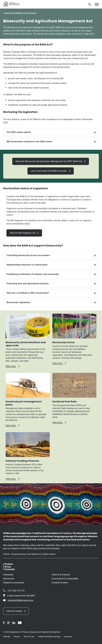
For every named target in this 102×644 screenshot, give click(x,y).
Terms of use (29, 637)
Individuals (8, 575)
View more (13, 366)
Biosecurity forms (64, 342)
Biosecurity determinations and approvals (26, 344)
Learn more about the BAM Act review (49, 171)
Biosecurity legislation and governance (21, 13)
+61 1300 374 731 (16, 591)
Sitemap (7, 637)
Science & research (61, 575)
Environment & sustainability (65, 579)
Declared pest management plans (24, 403)
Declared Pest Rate (65, 401)
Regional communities (14, 583)
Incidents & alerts (60, 583)
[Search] (90, 4)
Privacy (17, 637)
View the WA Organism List (23, 233)
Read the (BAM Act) (49, 161)
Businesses (9, 579)
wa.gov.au (68, 637)
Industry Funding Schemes (22, 461)
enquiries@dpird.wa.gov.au (18, 600)
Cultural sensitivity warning (49, 637)
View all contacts (14, 611)
